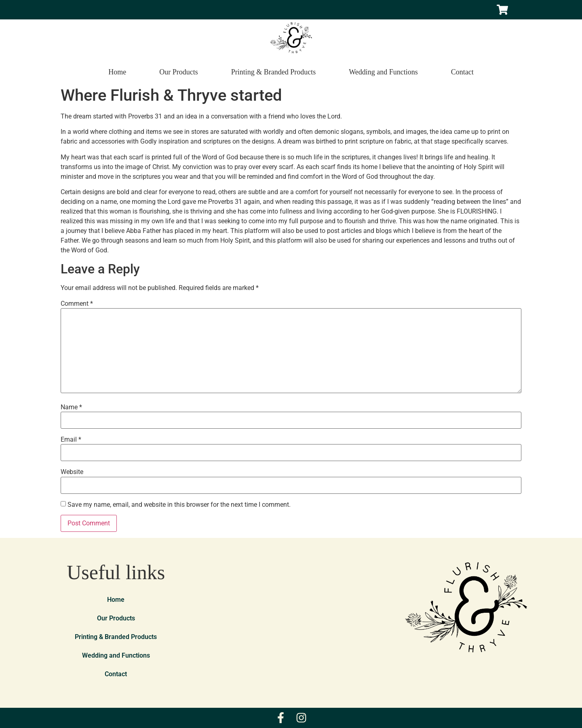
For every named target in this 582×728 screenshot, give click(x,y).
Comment (77, 304)
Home (117, 72)
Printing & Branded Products (274, 72)
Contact (462, 72)
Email (71, 440)
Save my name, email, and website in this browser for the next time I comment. (179, 505)
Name (71, 407)
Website (72, 472)
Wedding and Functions (383, 72)
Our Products (179, 72)
